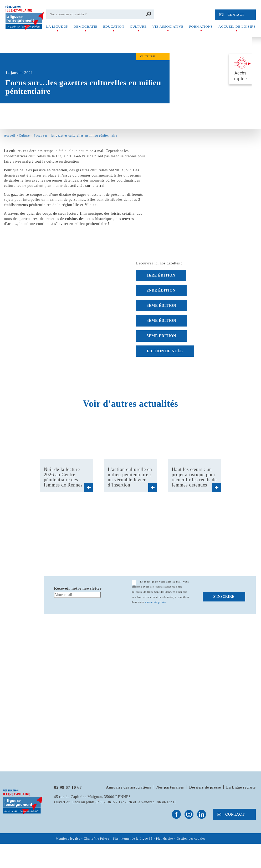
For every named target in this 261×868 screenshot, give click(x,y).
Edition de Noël (165, 351)
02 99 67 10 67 (68, 787)
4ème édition (162, 321)
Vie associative (168, 26)
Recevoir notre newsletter (78, 588)
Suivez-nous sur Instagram (189, 814)
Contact (236, 15)
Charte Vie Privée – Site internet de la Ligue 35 (118, 839)
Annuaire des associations (128, 787)
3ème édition (162, 306)
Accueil (9, 136)
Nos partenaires (170, 787)
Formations (201, 26)
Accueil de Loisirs (237, 26)
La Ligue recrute (241, 787)
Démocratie (86, 26)
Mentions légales (68, 839)
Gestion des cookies (191, 839)
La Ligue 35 (57, 26)
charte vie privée (155, 602)
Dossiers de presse (205, 787)
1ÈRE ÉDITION (161, 275)
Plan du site (165, 839)
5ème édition (162, 336)
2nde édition (161, 290)
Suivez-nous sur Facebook (176, 814)
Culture (138, 26)
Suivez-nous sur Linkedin (202, 814)
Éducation (114, 26)
